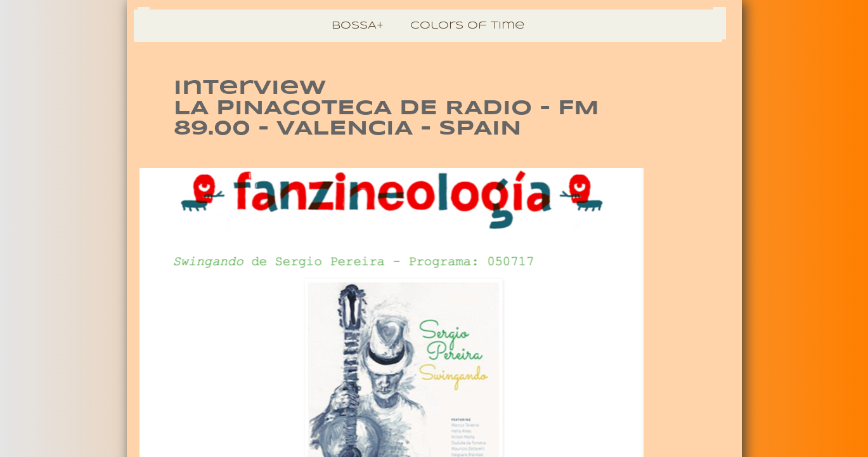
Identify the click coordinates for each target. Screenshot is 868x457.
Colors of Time (467, 26)
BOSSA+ (358, 26)
